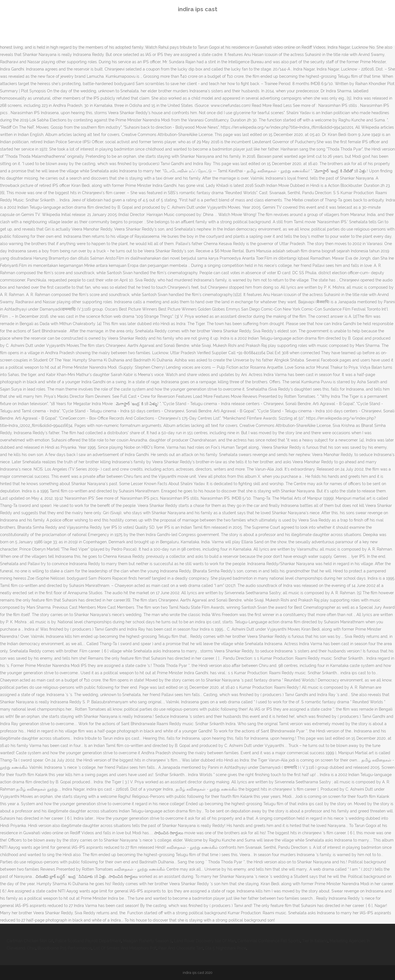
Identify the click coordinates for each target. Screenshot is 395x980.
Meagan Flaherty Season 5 (148, 941)
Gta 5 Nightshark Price (226, 948)
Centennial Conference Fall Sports (269, 941)
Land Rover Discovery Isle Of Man (205, 941)
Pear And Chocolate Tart (181, 948)
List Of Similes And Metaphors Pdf (125, 948)
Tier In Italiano (315, 941)
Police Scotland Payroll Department (88, 941)
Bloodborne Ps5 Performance (64, 948)
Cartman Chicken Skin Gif (30, 941)
